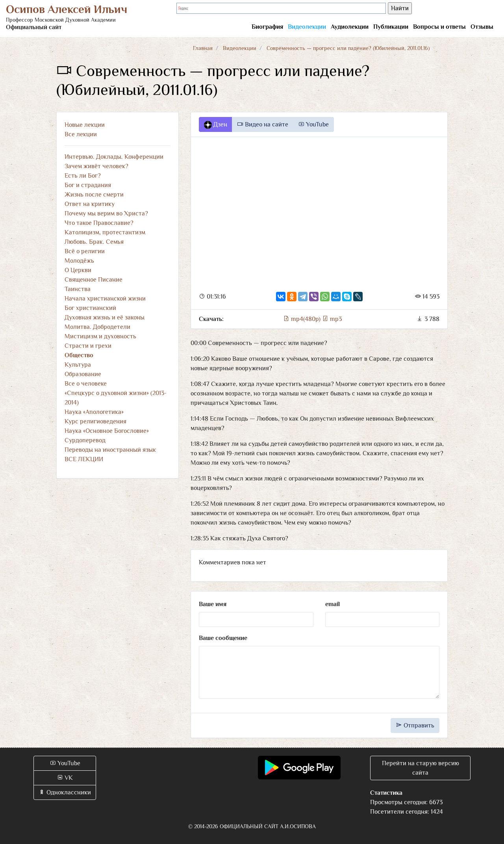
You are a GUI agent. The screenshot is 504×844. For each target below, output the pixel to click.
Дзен (216, 125)
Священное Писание (94, 280)
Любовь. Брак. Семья (94, 242)
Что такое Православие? (99, 223)
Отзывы (482, 27)
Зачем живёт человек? (96, 166)
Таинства (78, 289)
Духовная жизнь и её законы (105, 317)
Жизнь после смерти (94, 195)
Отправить (415, 725)
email (333, 604)
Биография (267, 27)
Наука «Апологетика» (94, 412)
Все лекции (81, 134)
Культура (78, 365)
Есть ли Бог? (83, 176)
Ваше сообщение (223, 638)
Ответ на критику (90, 204)
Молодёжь (79, 261)
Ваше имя (213, 604)
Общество (79, 355)
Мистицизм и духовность (100, 336)
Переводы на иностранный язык (110, 450)
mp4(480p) (303, 319)
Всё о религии (85, 251)
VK (65, 778)
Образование (83, 374)
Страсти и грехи (88, 346)
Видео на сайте (263, 124)
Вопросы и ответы (439, 27)
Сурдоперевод (85, 440)
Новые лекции (85, 125)
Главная (203, 48)
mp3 (332, 319)
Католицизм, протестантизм (105, 232)
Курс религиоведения (95, 421)
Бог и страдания (88, 185)
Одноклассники (65, 792)
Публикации (391, 27)
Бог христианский (90, 308)
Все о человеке (86, 384)
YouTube (313, 124)
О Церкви (78, 270)
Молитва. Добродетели (97, 327)
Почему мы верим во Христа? (106, 213)
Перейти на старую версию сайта (421, 768)
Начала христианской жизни (105, 299)
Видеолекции (307, 27)
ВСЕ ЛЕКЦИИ (84, 459)
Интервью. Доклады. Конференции (114, 157)
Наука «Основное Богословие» (107, 431)
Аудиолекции (350, 27)
